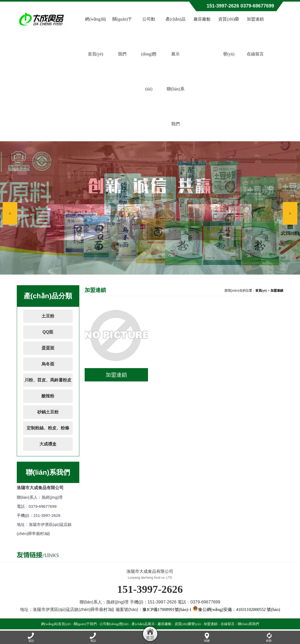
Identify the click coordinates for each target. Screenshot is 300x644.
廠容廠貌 (202, 19)
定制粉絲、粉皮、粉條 (48, 428)
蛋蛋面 (48, 348)
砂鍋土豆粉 (48, 412)
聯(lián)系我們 (176, 106)
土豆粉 (48, 316)
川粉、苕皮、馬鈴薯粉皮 (48, 380)
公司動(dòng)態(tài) (149, 54)
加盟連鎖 (255, 19)
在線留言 (255, 54)
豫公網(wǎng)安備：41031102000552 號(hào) (236, 609)
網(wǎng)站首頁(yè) (95, 37)
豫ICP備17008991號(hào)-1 (167, 609)
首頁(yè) (261, 291)
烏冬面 (48, 364)
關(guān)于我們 (122, 37)
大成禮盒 (48, 444)
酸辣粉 (48, 396)
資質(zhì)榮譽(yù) (229, 37)
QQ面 (48, 332)
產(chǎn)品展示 (176, 37)
